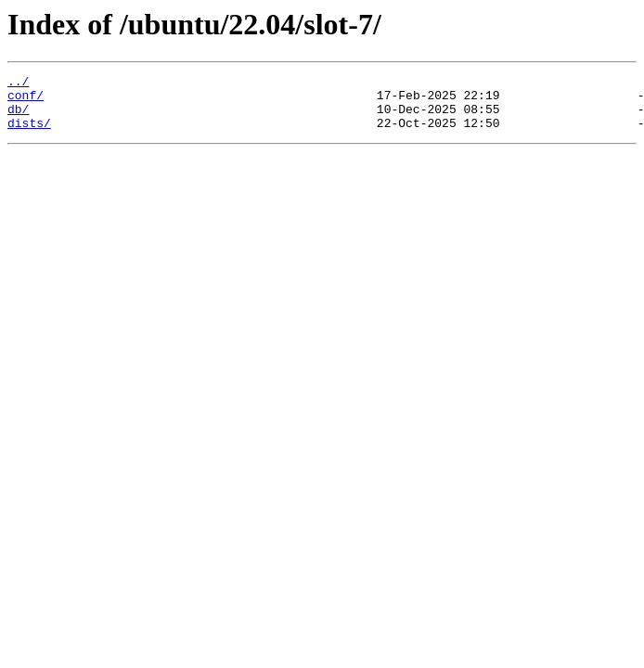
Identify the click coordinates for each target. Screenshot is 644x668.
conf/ (26, 100)
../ (18, 83)
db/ (18, 117)
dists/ (29, 134)
